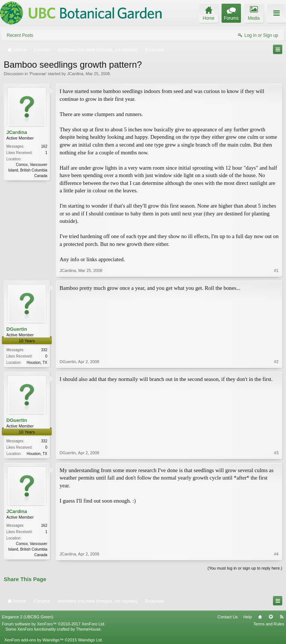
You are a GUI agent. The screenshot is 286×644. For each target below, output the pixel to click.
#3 (276, 453)
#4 (276, 554)
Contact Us (228, 617)
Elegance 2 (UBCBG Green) (28, 617)
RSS (282, 617)
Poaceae (38, 74)
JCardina (75, 74)
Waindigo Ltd (90, 640)
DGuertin (17, 329)
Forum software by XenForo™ (54, 624)
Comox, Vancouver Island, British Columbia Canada (28, 170)
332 (44, 350)
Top (271, 617)
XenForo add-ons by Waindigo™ (34, 640)
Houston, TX (37, 363)
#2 (276, 362)
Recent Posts (20, 35)
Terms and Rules (269, 624)
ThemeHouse (88, 629)
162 (44, 146)
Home (260, 617)
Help (247, 617)
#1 (276, 270)
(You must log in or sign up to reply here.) (245, 568)
